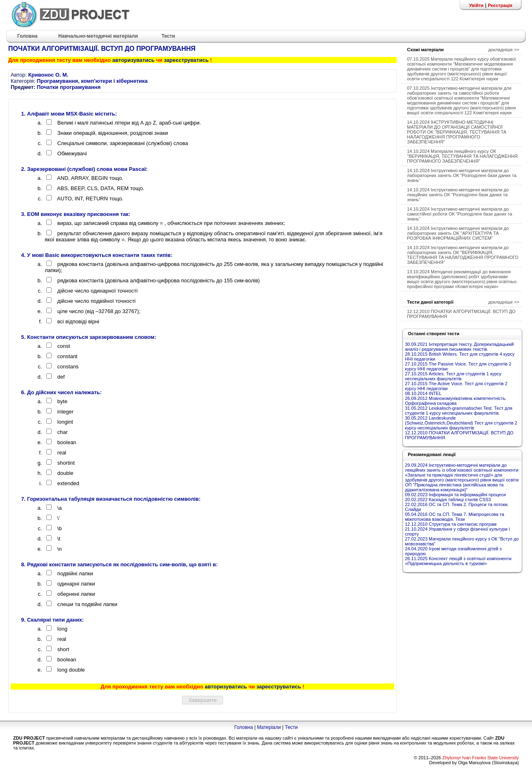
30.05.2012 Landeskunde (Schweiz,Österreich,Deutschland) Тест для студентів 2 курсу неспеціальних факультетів (461, 423)
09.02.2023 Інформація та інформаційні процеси (455, 495)
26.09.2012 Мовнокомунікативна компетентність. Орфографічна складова (456, 401)
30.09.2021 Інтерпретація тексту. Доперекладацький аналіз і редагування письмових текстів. (459, 347)
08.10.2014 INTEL (423, 393)
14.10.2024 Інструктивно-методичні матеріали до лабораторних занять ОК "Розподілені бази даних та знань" (462, 175)
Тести (291, 727)
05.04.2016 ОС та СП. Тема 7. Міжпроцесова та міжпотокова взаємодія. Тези (455, 517)
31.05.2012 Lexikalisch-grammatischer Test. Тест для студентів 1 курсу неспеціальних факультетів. (459, 411)
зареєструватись (186, 60)
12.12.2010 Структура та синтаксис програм (451, 524)
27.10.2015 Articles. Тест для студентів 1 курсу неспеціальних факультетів (453, 376)
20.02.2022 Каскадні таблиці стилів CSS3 (448, 500)
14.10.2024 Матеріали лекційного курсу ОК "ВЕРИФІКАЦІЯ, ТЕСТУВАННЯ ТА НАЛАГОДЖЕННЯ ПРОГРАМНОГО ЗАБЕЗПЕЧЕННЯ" (462, 156)
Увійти (476, 5)
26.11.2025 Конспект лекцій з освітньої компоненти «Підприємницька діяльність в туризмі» (458, 561)
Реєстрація (500, 5)
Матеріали (269, 727)
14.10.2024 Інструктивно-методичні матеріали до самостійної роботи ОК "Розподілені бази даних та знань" (460, 214)
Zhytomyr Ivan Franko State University (481, 758)
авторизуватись (133, 60)
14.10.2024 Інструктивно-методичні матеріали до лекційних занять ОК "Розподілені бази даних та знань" (458, 195)
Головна (243, 727)
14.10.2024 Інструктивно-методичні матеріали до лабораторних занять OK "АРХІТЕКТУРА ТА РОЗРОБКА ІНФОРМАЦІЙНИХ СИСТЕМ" (458, 233)
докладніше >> (504, 50)
